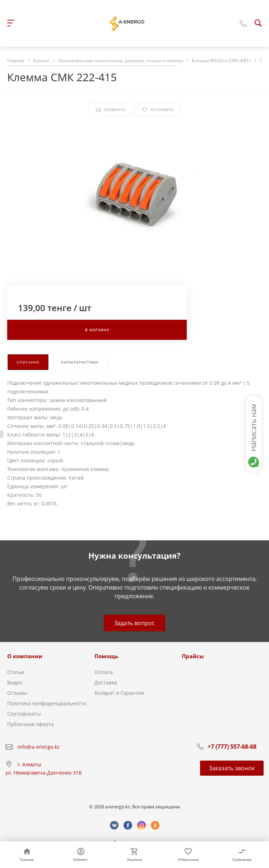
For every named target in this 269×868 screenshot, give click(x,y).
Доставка (106, 682)
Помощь (106, 656)
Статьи (16, 672)
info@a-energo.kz (39, 747)
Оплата (104, 672)
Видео (15, 682)
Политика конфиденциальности (47, 703)
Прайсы (193, 656)
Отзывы (17, 693)
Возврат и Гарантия (119, 693)
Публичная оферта (31, 724)
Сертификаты (24, 714)
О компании (25, 656)
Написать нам (253, 428)
